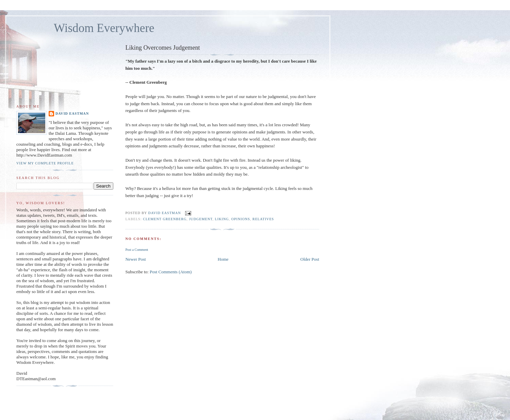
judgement (201, 219)
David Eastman (72, 114)
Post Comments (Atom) (171, 272)
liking (222, 219)
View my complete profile (45, 163)
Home (223, 259)
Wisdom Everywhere (104, 28)
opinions (241, 219)
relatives (263, 219)
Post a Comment (137, 250)
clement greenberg (165, 219)
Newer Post (135, 259)
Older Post (310, 259)
